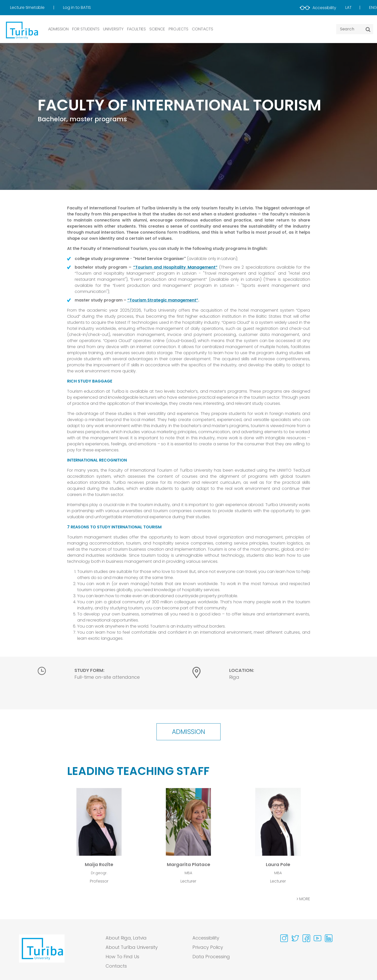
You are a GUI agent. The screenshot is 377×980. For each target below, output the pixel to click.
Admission (188, 732)
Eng (373, 7)
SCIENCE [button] (157, 29)
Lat (349, 7)
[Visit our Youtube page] (318, 938)
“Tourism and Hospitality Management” (175, 267)
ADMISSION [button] (58, 29)
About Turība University (132, 947)
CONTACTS (203, 29)
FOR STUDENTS (86, 29)
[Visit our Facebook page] (306, 938)
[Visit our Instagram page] (284, 938)
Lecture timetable (28, 7)
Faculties (136, 29)
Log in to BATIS (77, 7)
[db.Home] (22, 30)
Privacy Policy (208, 947)
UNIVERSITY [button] (113, 29)
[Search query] (355, 29)
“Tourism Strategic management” (163, 300)
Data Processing (211, 957)
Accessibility (318, 8)
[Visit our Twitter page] (295, 938)
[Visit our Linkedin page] (329, 938)
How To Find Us (122, 957)
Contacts (116, 966)
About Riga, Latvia (126, 938)
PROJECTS (178, 29)
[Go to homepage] (42, 953)
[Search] (368, 29)
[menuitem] (36, 8)
